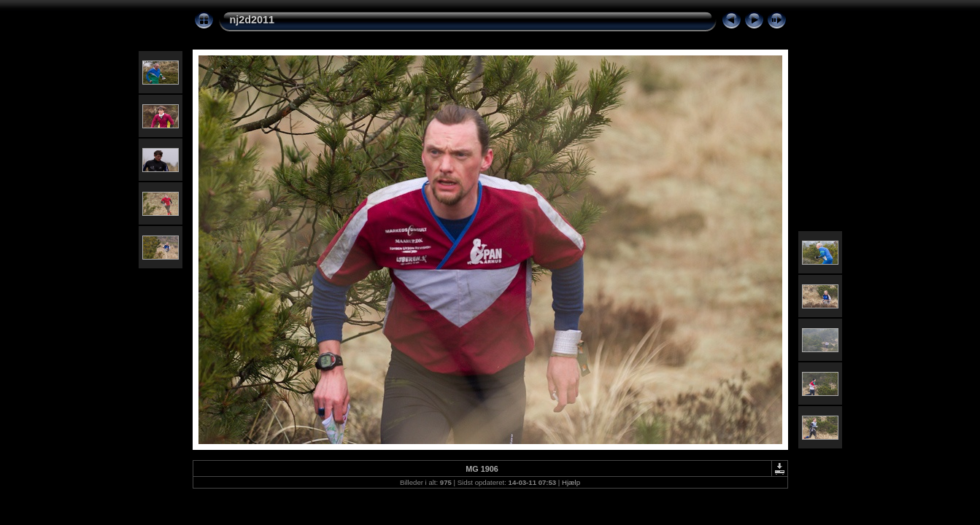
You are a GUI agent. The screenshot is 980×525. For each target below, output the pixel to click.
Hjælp (571, 482)
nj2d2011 (252, 20)
